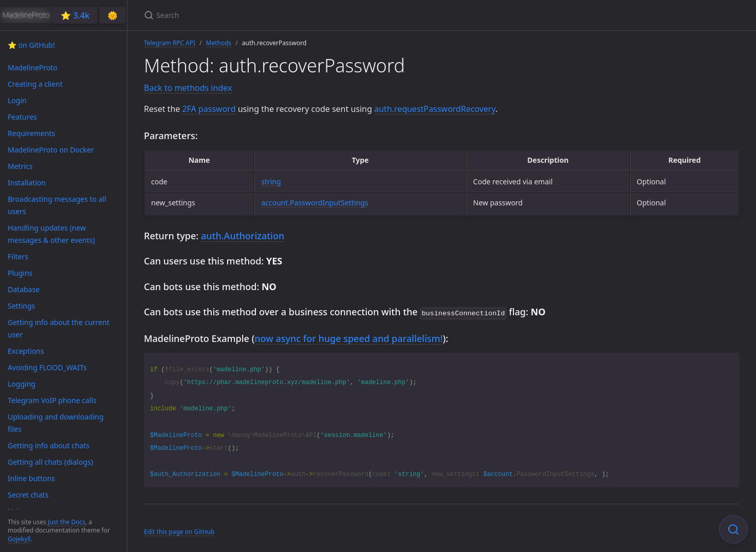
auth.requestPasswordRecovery (435, 109)
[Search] (265, 15)
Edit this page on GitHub (179, 531)
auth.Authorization (243, 236)
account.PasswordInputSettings (315, 203)
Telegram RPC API (170, 43)
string (271, 182)
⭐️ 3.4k (75, 15)
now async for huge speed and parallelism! (348, 337)
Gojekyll (19, 539)
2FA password (209, 109)
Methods (219, 43)
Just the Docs (67, 522)
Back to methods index (188, 88)
